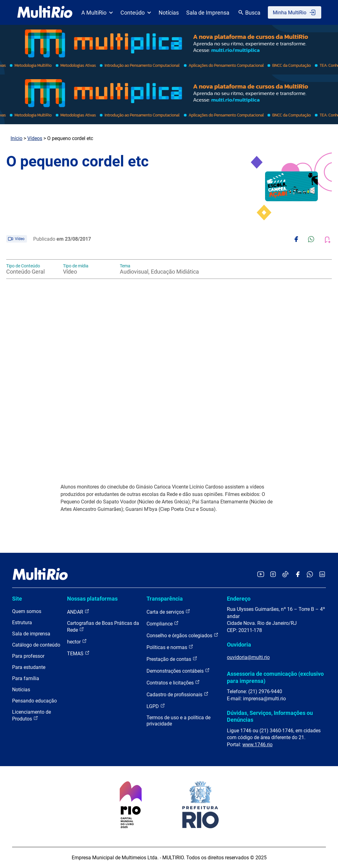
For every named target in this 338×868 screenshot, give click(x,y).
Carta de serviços (168, 612)
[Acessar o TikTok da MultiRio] (285, 575)
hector (77, 641)
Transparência (165, 599)
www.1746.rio (257, 745)
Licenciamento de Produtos (32, 715)
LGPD (156, 706)
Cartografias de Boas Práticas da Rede (103, 627)
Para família (26, 678)
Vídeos (35, 138)
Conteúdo (136, 13)
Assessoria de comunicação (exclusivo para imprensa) (275, 677)
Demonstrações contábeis (178, 671)
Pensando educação (34, 701)
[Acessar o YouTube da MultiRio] (261, 575)
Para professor (28, 656)
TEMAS (78, 653)
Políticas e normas (170, 647)
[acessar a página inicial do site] (45, 12)
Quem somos (27, 611)
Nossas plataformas (92, 599)
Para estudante (29, 667)
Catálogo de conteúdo (36, 645)
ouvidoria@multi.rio (248, 657)
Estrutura (22, 623)
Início (16, 138)
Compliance (163, 623)
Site (17, 599)
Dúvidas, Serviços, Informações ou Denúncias (270, 716)
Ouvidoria (239, 645)
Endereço (239, 599)
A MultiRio (97, 13)
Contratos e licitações (173, 682)
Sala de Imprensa (208, 13)
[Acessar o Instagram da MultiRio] (273, 575)
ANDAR (78, 612)
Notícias (169, 13)
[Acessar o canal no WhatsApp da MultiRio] (310, 575)
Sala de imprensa (31, 634)
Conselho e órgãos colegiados (183, 635)
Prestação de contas (172, 659)
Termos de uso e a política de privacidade (178, 721)
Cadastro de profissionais (178, 694)
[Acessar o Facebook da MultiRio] (298, 575)
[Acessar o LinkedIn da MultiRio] (322, 575)
